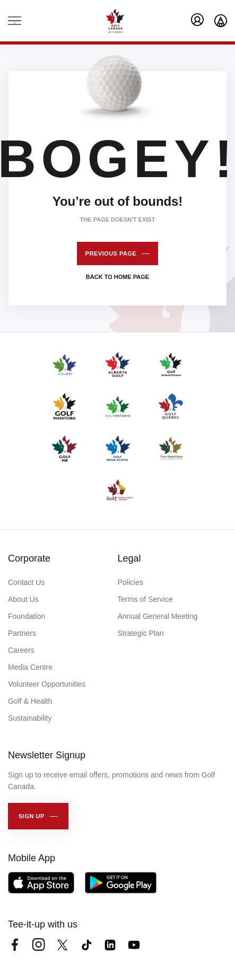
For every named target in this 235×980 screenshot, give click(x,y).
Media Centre (30, 667)
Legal (129, 558)
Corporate (29, 558)
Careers (21, 650)
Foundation (27, 616)
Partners (22, 633)
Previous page (111, 253)
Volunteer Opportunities (47, 684)
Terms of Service (145, 599)
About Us (23, 599)
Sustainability (30, 718)
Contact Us (26, 582)
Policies (130, 582)
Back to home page (117, 277)
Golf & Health (30, 701)
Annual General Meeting (158, 616)
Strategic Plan (141, 633)
